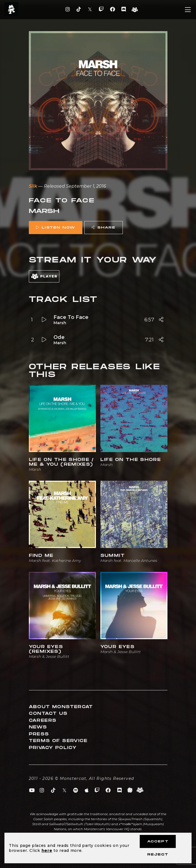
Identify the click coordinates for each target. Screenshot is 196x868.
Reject (158, 855)
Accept (158, 841)
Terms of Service (58, 741)
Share (103, 228)
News (38, 727)
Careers (43, 721)
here (47, 850)
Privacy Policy (53, 748)
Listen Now (55, 228)
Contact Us (48, 714)
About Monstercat (61, 707)
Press (39, 734)
